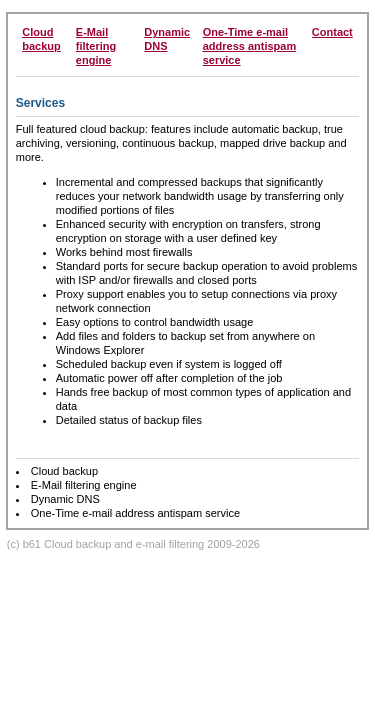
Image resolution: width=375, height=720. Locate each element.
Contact (332, 32)
